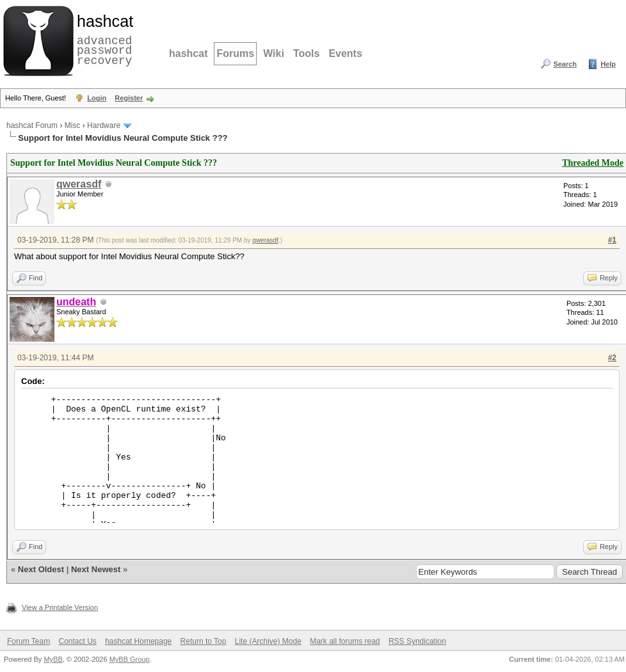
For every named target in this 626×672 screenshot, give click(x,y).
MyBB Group (130, 659)
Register (129, 98)
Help (608, 64)
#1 (612, 240)
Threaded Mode (593, 163)
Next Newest (96, 569)
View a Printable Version (60, 607)
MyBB (53, 659)
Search (565, 64)
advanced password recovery (102, 39)
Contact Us (77, 641)
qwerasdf (79, 184)
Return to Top (204, 641)
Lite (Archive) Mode (268, 641)
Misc (73, 125)
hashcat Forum (32, 125)
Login (97, 98)
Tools (306, 53)
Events (345, 53)
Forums (235, 53)
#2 (612, 358)
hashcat (188, 53)
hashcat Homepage (138, 641)
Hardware (104, 125)
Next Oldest (41, 569)
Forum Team (28, 641)
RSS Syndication (417, 641)
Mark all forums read (345, 641)
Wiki (274, 53)
